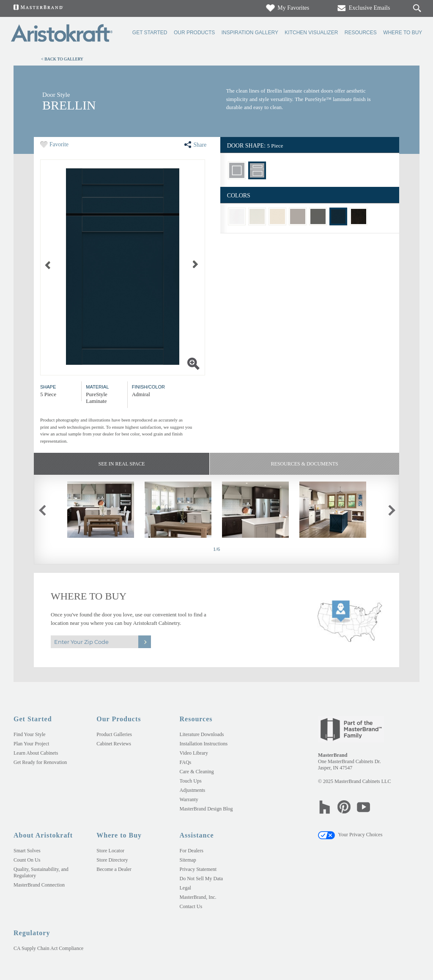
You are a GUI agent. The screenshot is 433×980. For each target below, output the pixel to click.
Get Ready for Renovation (40, 762)
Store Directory (112, 860)
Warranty (189, 799)
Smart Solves (27, 851)
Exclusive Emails (363, 8)
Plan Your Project (31, 744)
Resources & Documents (304, 464)
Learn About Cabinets (36, 753)
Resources (361, 33)
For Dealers (192, 851)
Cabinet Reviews (114, 744)
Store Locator (110, 851)
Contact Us (191, 906)
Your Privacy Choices (350, 835)
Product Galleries (114, 734)
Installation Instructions (204, 744)
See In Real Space (121, 464)
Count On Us (27, 860)
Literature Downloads (202, 734)
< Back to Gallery (62, 59)
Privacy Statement (198, 869)
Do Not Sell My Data (201, 879)
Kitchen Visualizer (311, 33)
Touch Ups (191, 781)
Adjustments (193, 790)
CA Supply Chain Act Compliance (48, 948)
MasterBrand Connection (39, 885)
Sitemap (188, 860)
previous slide (48, 509)
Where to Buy (403, 33)
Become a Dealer (114, 869)
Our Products (194, 33)
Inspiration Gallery (250, 33)
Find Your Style (30, 734)
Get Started (150, 33)
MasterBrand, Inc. (198, 897)
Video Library (194, 753)
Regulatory (32, 933)
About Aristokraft (43, 835)
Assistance (197, 835)
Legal (185, 888)
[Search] (408, 8)
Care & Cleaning (197, 772)
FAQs (186, 762)
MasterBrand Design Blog (206, 809)
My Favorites (287, 8)
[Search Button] (417, 8)
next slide (393, 509)
